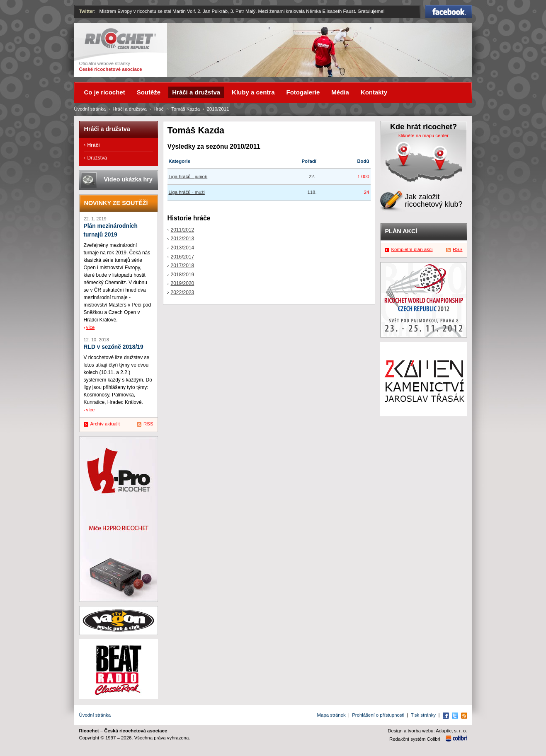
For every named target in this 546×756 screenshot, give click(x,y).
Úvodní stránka (90, 109)
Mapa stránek (331, 715)
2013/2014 (183, 248)
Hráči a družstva (130, 109)
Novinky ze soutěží (116, 203)
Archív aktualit (105, 424)
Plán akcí (401, 231)
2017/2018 (183, 266)
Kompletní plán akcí (412, 249)
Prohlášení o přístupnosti (378, 715)
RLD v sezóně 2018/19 (114, 347)
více (91, 327)
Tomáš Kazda (186, 109)
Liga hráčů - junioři (188, 176)
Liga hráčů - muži (187, 192)
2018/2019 (183, 275)
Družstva (97, 158)
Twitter (87, 11)
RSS (148, 424)
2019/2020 (183, 283)
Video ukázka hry (128, 179)
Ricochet (120, 39)
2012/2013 (183, 239)
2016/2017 (183, 257)
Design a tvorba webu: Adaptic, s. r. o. (427, 731)
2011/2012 (183, 230)
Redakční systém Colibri (415, 739)
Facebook (449, 12)
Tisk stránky (423, 715)
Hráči (159, 109)
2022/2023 (183, 292)
